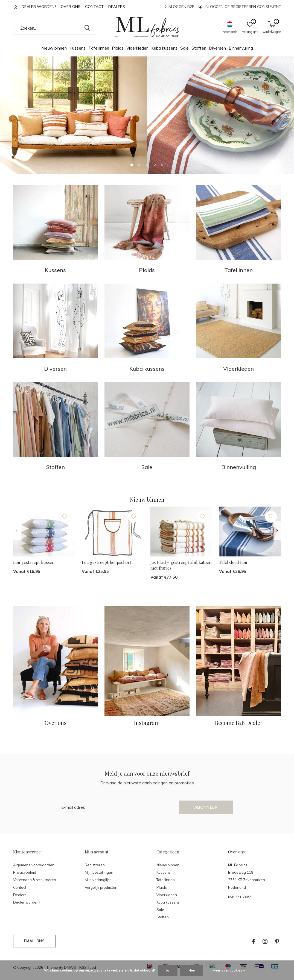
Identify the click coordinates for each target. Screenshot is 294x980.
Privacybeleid (25, 872)
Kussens (78, 48)
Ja (168, 970)
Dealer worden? (39, 7)
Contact (94, 7)
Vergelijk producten (101, 887)
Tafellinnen (99, 48)
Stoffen (199, 48)
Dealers (117, 7)
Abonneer (206, 807)
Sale (184, 48)
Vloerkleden (137, 48)
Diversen (217, 48)
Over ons (71, 7)
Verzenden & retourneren (35, 880)
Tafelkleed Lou (233, 562)
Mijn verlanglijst (98, 880)
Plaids (118, 48)
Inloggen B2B (180, 7)
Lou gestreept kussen (34, 562)
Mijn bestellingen (99, 872)
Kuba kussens (164, 48)
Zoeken (88, 28)
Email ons (34, 941)
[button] (132, 165)
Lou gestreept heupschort (107, 562)
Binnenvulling (241, 48)
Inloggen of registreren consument (240, 7)
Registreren (95, 865)
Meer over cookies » (229, 970)
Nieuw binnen (54, 48)
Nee (192, 970)
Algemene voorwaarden (34, 865)
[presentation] (17, 531)
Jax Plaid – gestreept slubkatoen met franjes (181, 565)
